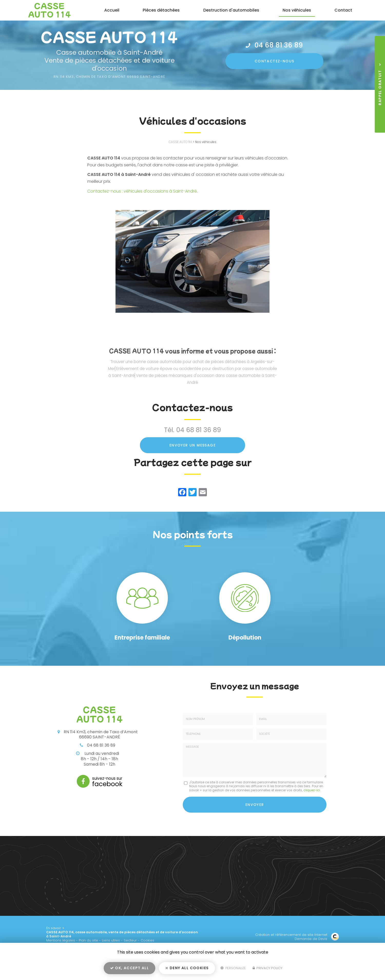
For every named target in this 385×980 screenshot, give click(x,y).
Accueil (113, 10)
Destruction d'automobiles (232, 10)
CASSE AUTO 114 (180, 142)
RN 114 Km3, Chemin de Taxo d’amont (109, 77)
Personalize (233, 969)
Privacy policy (267, 969)
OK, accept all (129, 969)
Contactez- (275, 61)
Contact (344, 10)
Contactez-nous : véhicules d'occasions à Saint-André (142, 191)
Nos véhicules (297, 10)
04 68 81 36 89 (279, 45)
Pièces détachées (162, 10)
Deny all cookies (187, 969)
